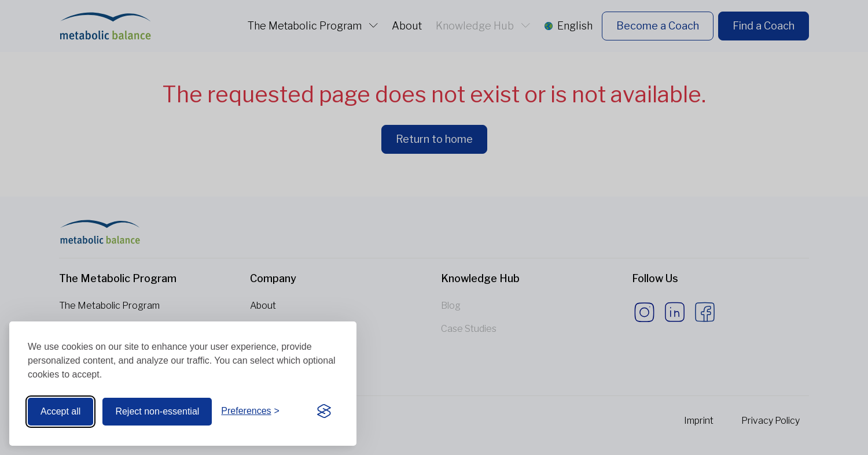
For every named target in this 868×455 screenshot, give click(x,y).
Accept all (60, 411)
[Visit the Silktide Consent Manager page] (324, 412)
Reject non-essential (157, 411)
